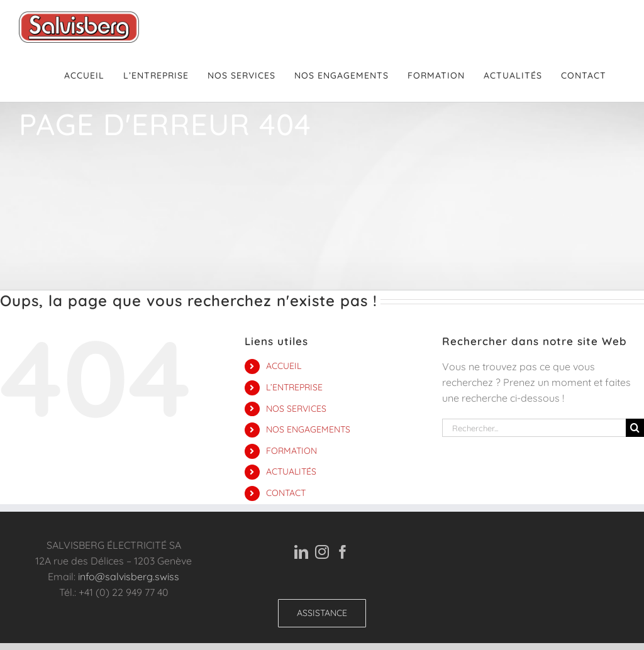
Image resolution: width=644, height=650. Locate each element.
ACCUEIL (284, 366)
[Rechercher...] (534, 428)
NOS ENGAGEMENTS (308, 429)
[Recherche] (635, 428)
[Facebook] (343, 552)
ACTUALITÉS (291, 471)
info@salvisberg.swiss (129, 576)
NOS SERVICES (296, 409)
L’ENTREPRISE (294, 387)
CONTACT (286, 493)
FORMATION (291, 451)
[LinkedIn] (301, 552)
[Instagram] (322, 552)
